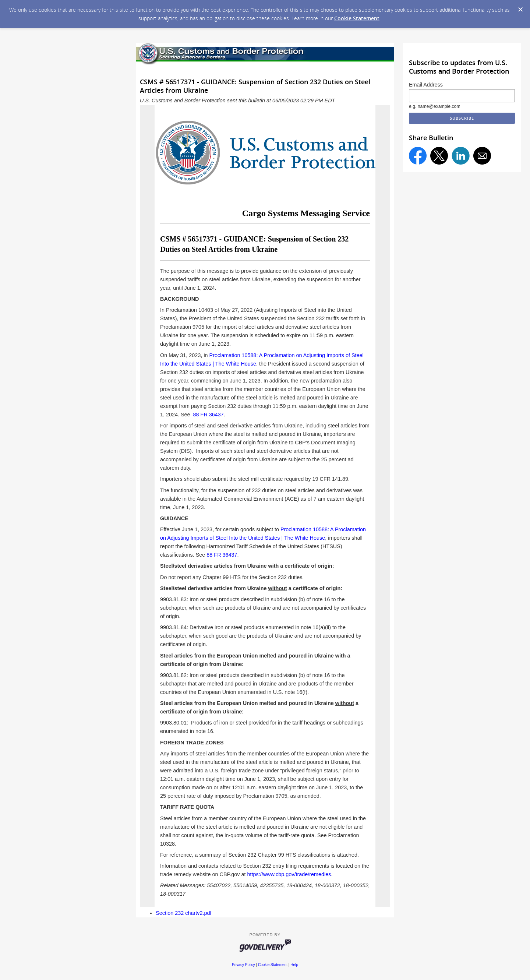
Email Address (426, 85)
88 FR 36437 (209, 415)
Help (294, 965)
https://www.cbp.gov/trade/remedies (289, 874)
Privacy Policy (243, 965)
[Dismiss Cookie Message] (520, 10)
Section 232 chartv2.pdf (183, 913)
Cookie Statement (357, 18)
